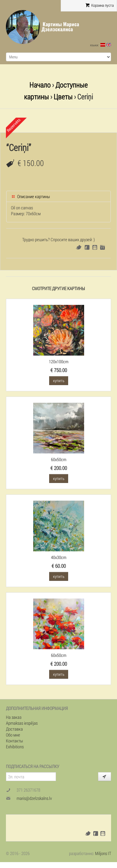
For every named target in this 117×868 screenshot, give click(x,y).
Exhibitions (15, 747)
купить (59, 380)
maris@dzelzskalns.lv (34, 798)
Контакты (15, 741)
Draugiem (95, 247)
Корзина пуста (100, 5)
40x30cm (59, 557)
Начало (40, 85)
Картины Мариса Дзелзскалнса (60, 27)
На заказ (14, 717)
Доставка (14, 729)
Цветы (63, 97)
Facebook (87, 247)
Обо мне (13, 735)
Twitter (79, 247)
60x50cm (59, 459)
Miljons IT (103, 853)
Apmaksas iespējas (22, 723)
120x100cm (59, 361)
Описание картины (31, 196)
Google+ (102, 247)
